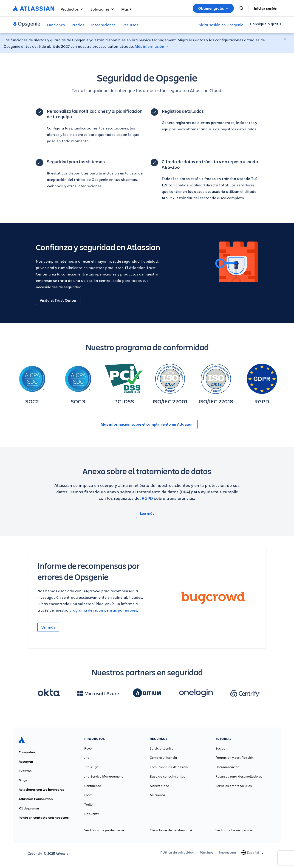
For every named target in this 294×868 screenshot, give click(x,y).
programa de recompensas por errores (103, 610)
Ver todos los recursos (234, 830)
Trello (88, 804)
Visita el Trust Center (58, 300)
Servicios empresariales (234, 786)
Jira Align (91, 767)
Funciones (56, 25)
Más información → (152, 46)
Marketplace (159, 786)
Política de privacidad (177, 852)
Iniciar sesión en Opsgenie (220, 25)
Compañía (27, 752)
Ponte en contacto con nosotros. (44, 817)
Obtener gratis (213, 8)
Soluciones (102, 9)
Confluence (93, 786)
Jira (87, 758)
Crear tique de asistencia (171, 830)
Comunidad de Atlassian (169, 767)
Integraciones (103, 25)
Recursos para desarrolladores (239, 776)
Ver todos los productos (104, 830)
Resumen (26, 761)
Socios (220, 748)
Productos (72, 9)
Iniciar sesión (266, 8)
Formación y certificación (235, 758)
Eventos (25, 771)
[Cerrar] (285, 39)
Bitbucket (92, 814)
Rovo (88, 748)
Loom (88, 795)
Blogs (23, 780)
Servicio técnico (162, 748)
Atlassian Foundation (36, 799)
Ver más (48, 627)
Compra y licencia (163, 758)
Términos (207, 852)
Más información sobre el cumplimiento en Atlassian (147, 424)
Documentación (227, 767)
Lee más (147, 513)
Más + (126, 9)
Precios (78, 25)
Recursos (130, 25)
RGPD (147, 498)
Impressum (227, 852)
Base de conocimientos (167, 776)
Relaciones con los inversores (41, 789)
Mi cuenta (157, 795)
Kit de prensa (29, 808)
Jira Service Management (104, 776)
